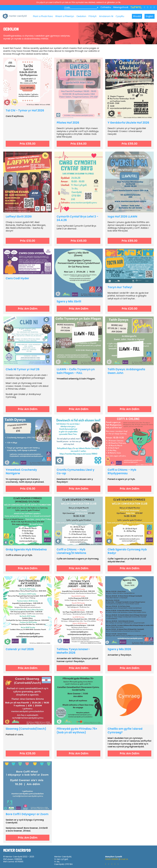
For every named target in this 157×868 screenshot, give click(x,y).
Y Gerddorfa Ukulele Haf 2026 (128, 123)
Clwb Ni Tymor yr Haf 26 (23, 369)
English (150, 16)
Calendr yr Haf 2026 (20, 649)
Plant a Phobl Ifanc (43, 16)
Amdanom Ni (106, 16)
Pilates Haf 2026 (68, 123)
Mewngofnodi (121, 7)
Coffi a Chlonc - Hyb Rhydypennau (122, 472)
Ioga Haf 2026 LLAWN (122, 217)
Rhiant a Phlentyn (65, 16)
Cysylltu (120, 16)
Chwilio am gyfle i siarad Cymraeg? (125, 730)
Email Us (124, 859)
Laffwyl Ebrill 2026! (19, 217)
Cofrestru (106, 7)
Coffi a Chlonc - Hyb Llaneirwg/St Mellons (71, 551)
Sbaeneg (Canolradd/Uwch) (26, 729)
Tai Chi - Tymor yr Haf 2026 (25, 110)
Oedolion (81, 16)
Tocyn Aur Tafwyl (120, 287)
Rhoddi (137, 16)
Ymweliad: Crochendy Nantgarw (21, 472)
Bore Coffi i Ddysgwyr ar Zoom (27, 814)
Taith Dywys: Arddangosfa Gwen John (126, 371)
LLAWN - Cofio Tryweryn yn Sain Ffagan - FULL (76, 371)
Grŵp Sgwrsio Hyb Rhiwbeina (26, 549)
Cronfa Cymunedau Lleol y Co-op (76, 472)
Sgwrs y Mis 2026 (119, 649)
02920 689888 (112, 859)
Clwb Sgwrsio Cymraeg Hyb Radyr (127, 551)
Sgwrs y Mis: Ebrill (69, 301)
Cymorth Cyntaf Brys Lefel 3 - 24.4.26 (77, 218)
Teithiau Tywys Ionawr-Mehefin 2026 (73, 651)
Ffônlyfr (93, 16)
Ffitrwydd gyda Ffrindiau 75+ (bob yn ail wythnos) (77, 730)
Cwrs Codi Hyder (17, 278)
